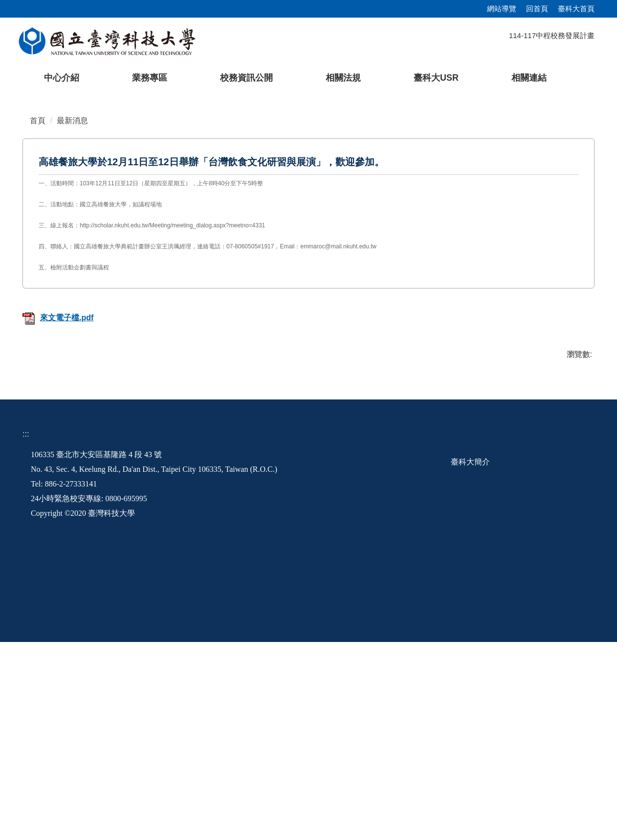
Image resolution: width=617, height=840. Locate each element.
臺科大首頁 (576, 9)
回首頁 (537, 9)
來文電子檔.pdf (58, 516)
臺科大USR (436, 78)
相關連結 (529, 78)
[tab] (481, 273)
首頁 (38, 319)
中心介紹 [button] (62, 78)
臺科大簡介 (470, 660)
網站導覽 (502, 9)
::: (26, 632)
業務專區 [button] (150, 78)
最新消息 (72, 319)
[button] (23, 186)
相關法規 (343, 78)
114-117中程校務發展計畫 (552, 35)
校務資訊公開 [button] (246, 78)
